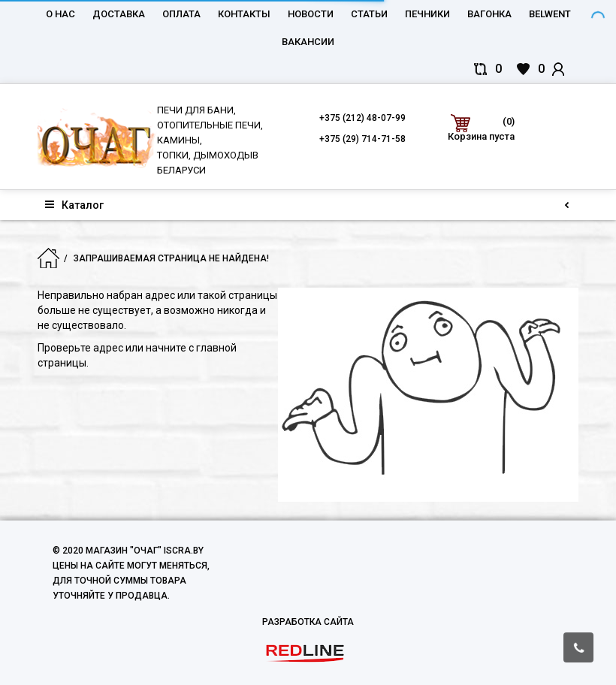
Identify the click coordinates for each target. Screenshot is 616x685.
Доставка (119, 14)
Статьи (369, 14)
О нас (60, 14)
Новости (311, 14)
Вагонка (489, 14)
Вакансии (308, 42)
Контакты (244, 14)
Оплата (181, 14)
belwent (550, 14)
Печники (427, 14)
